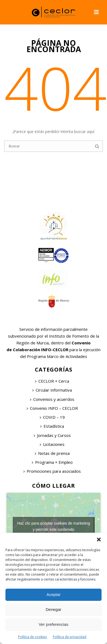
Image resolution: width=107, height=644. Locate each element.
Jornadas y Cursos (52, 435)
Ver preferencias (53, 624)
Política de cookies (32, 637)
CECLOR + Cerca (52, 381)
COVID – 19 (52, 417)
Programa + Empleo (52, 462)
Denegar (54, 609)
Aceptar (54, 594)
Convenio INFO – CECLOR (52, 408)
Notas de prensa (52, 453)
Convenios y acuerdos (52, 399)
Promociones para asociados (52, 471)
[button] (99, 540)
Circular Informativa (52, 390)
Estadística (52, 426)
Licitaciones (52, 444)
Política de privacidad (70, 637)
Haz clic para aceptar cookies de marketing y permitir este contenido (54, 526)
